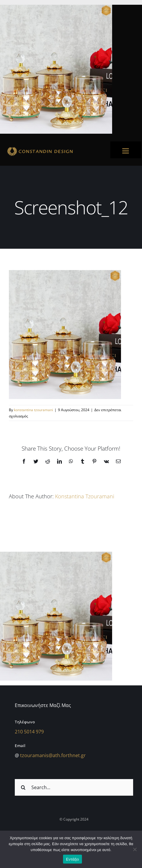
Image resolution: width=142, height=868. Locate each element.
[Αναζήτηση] (23, 787)
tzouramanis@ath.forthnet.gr (53, 755)
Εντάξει (72, 859)
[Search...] (74, 787)
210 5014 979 (29, 732)
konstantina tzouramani (33, 410)
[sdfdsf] (53, 148)
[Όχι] (135, 849)
